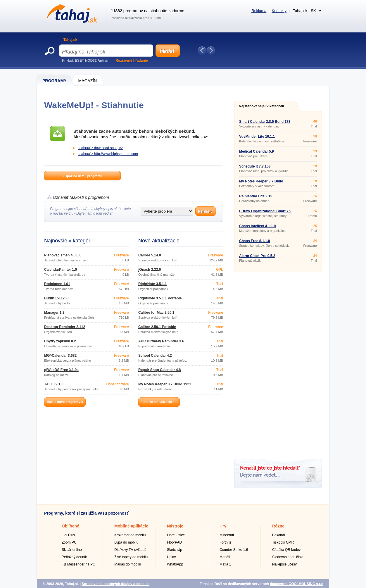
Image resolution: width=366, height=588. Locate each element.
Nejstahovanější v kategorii (261, 106)
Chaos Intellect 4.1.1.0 (257, 226)
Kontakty (279, 11)
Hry (223, 526)
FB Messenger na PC (78, 564)
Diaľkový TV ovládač (130, 550)
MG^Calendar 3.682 (60, 356)
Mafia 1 (225, 564)
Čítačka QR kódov (286, 550)
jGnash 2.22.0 (150, 270)
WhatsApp (175, 564)
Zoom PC (69, 542)
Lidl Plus (68, 535)
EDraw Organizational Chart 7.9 (265, 211)
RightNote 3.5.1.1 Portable (160, 298)
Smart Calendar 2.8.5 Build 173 (265, 122)
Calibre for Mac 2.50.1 (156, 313)
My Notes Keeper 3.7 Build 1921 (165, 384)
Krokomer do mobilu (130, 535)
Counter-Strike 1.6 (234, 550)
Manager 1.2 (54, 313)
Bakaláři (278, 535)
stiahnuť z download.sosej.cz (100, 148)
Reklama (259, 11)
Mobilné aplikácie (131, 526)
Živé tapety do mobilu (131, 557)
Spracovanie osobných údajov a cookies (115, 584)
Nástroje (175, 526)
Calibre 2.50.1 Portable (157, 327)
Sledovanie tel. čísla (288, 557)
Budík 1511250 (56, 298)
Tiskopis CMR (283, 542)
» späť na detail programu (82, 176)
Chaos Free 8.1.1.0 (254, 241)
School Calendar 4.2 (155, 356)
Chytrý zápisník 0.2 (60, 341)
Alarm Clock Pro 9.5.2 (257, 256)
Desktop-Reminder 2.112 (65, 327)
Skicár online (72, 550)
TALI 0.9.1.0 (54, 384)
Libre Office (176, 535)
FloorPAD (174, 542)
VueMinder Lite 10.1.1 (257, 137)
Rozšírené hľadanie (132, 61)
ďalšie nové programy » (65, 402)
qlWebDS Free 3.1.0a (61, 370)
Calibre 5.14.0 (150, 255)
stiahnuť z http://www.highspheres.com (108, 154)
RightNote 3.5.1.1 (152, 284)
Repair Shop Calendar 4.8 (159, 370)
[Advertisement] (278, 363)
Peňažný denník (74, 557)
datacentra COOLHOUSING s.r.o (297, 584)
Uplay (171, 557)
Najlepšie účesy (284, 564)
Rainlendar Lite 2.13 (256, 196)
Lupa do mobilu (126, 542)
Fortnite (226, 542)
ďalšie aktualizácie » (159, 402)
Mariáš (225, 557)
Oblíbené (70, 526)
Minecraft (227, 535)
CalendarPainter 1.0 (61, 270)
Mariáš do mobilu (128, 564)
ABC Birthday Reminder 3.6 (161, 341)
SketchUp (175, 550)
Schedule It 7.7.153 (255, 166)
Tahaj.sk (70, 40)
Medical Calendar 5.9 (257, 151)
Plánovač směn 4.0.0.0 (63, 255)
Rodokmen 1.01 (57, 284)
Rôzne (278, 526)
